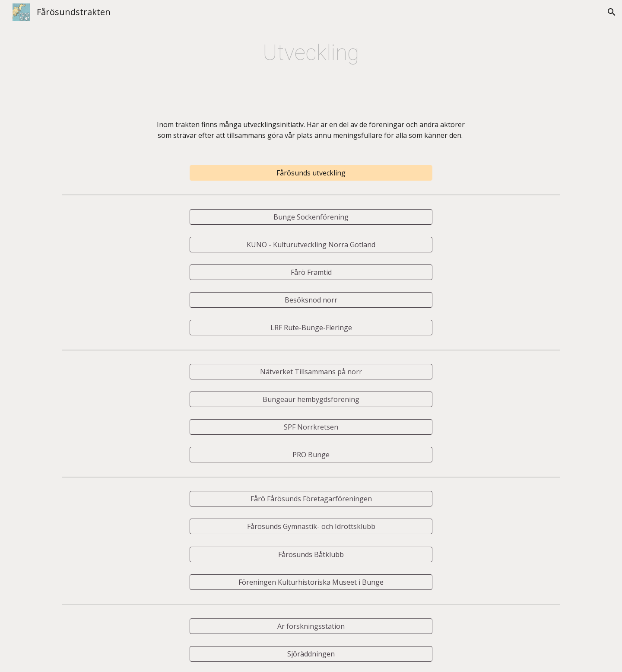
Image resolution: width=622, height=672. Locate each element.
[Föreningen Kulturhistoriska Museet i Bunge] (311, 582)
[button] (612, 12)
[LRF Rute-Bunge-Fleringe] (311, 328)
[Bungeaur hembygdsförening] (311, 399)
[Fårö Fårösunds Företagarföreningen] (311, 499)
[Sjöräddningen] (311, 654)
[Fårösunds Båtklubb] (311, 554)
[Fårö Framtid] (311, 272)
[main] (311, 53)
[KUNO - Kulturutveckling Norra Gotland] (311, 245)
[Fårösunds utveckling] (311, 173)
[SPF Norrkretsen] (311, 427)
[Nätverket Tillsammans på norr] (311, 372)
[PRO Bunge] (311, 455)
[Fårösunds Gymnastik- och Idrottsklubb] (311, 526)
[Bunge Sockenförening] (311, 217)
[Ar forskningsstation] (311, 626)
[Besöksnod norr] (311, 300)
